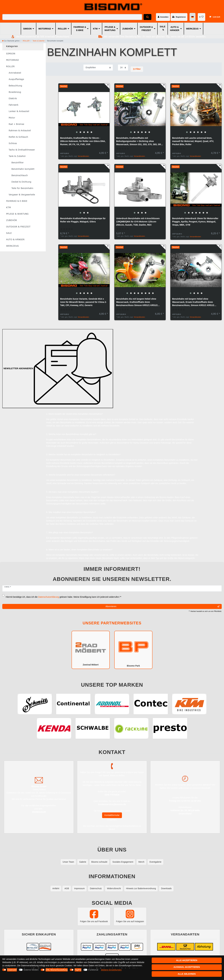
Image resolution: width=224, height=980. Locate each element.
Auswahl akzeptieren (187, 967)
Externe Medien (31, 970)
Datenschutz (96, 888)
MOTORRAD (45, 29)
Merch (141, 862)
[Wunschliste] (201, 17)
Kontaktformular (112, 815)
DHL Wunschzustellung (57, 970)
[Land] (193, 17)
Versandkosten (83, 156)
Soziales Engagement (123, 862)
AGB (67, 888)
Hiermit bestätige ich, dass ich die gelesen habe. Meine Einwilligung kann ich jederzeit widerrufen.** (64, 597)
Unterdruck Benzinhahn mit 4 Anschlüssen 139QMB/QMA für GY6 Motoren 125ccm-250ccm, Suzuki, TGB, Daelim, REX (138, 222)
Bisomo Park (133, 650)
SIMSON (27, 29)
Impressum (79, 888)
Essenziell (12, 970)
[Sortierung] (98, 68)
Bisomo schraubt (99, 862)
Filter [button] (137, 69)
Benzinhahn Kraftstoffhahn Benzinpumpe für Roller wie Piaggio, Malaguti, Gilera (83, 220)
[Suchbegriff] (72, 17)
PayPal (78, 970)
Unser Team (68, 862)
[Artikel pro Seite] (123, 68)
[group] (84, 109)
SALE (163, 27)
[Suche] (147, 17)
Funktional (93, 970)
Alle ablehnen (187, 974)
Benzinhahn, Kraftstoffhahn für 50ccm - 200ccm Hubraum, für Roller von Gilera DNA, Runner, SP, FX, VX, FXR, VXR (83, 141)
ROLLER (62, 29)
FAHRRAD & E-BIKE (80, 29)
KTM (95, 29)
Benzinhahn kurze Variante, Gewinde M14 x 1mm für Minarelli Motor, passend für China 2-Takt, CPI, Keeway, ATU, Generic (83, 302)
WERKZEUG (192, 29)
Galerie (83, 862)
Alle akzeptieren (187, 960)
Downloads (166, 888)
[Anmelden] (163, 17)
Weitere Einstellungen (111, 970)
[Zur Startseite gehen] (11, 41)
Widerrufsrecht (114, 888)
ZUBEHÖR (128, 29)
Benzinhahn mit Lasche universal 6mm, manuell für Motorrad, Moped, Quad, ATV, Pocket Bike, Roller (193, 141)
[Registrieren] (179, 17)
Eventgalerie (155, 862)
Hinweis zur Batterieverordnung (141, 888)
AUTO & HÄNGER (175, 29)
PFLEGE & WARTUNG (110, 29)
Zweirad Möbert (91, 650)
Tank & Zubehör (38, 41)
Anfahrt (56, 888)
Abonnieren (162, 607)
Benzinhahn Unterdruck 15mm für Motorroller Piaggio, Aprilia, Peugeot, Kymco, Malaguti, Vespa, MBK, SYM (195, 222)
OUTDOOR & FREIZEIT (146, 29)
